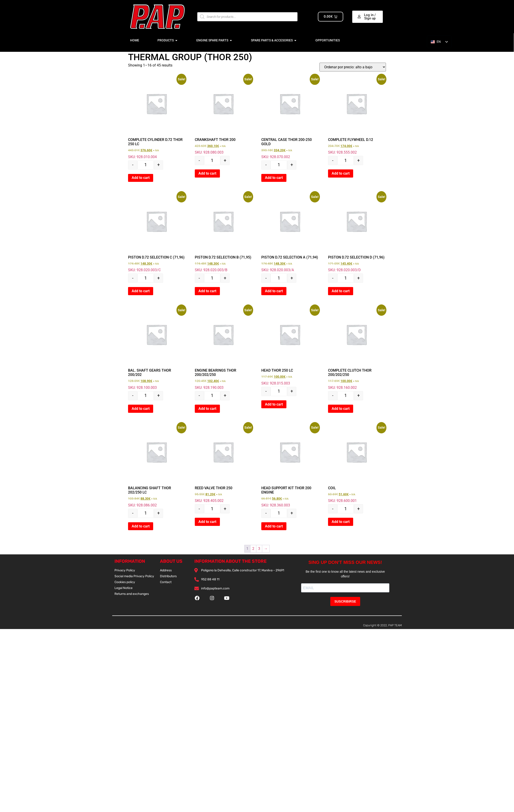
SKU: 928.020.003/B (223, 232)
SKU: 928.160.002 (356, 348)
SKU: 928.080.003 (223, 115)
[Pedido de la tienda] (353, 67)
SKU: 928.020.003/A (290, 232)
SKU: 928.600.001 (356, 463)
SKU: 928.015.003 (290, 346)
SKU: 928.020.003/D (356, 232)
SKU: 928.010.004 (156, 117)
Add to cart (141, 178)
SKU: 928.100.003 (156, 348)
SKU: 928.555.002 (356, 115)
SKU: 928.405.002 (223, 463)
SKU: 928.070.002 (290, 117)
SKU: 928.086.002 (156, 465)
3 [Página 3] (259, 549)
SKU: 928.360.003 (290, 465)
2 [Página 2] (253, 549)
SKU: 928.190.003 (223, 348)
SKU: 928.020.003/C (156, 232)
